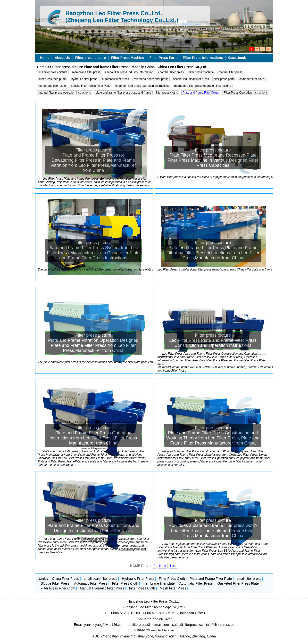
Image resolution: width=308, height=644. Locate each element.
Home (45, 58)
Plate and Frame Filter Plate (211, 579)
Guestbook (237, 58)
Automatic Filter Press (91, 583)
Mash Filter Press (173, 588)
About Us (62, 58)
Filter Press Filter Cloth (58, 588)
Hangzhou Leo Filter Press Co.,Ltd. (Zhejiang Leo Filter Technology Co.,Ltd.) (122, 17)
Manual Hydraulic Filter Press (102, 588)
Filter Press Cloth (172, 579)
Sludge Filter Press (55, 583)
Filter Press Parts (163, 58)
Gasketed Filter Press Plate (238, 583)
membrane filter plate (159, 583)
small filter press (249, 579)
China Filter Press (65, 579)
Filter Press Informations (203, 58)
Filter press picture (91, 58)
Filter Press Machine (128, 58)
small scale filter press (100, 579)
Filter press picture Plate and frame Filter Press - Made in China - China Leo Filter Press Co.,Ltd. (130, 67)
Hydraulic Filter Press (138, 579)
